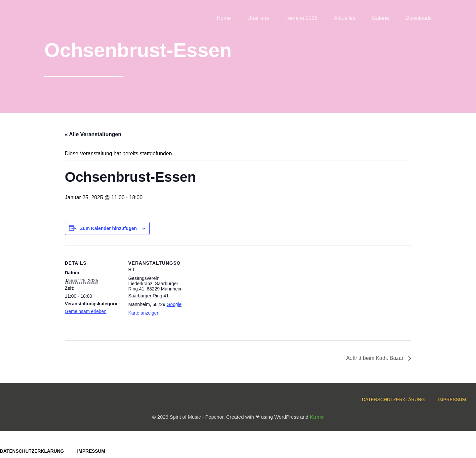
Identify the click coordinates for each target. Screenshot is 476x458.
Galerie (380, 18)
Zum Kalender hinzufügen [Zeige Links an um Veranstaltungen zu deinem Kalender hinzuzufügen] (108, 228)
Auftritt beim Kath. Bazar (376, 358)
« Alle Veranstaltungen (93, 134)
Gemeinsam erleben (86, 311)
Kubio (317, 417)
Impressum (452, 400)
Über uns (258, 18)
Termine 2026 (301, 18)
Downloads (419, 18)
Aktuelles (345, 18)
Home (224, 18)
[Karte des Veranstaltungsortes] (227, 291)
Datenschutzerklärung (393, 400)
